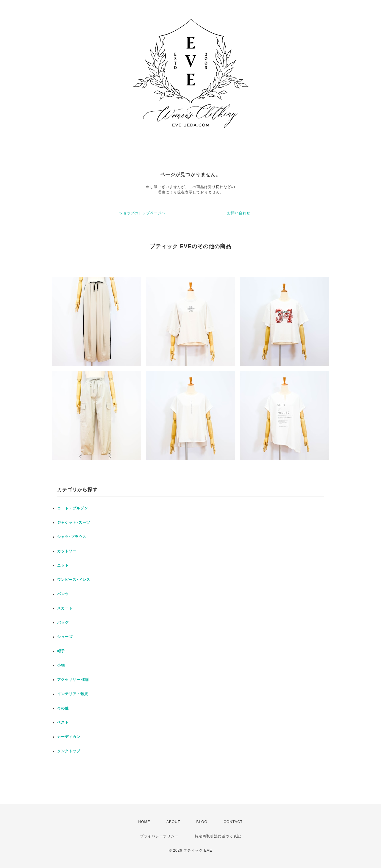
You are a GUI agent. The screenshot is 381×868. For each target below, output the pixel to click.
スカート (65, 608)
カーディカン (69, 737)
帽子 (61, 651)
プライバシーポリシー (159, 836)
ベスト (63, 722)
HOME (144, 822)
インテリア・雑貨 (73, 694)
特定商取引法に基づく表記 (218, 836)
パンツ (63, 594)
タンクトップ (69, 751)
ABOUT (173, 822)
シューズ (65, 637)
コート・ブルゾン (73, 508)
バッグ (63, 623)
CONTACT (233, 822)
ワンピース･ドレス (74, 580)
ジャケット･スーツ (74, 523)
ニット (63, 565)
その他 (63, 708)
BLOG (202, 822)
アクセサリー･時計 (74, 680)
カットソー (67, 551)
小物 (61, 665)
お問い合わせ (239, 213)
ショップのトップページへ (142, 213)
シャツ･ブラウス (72, 537)
